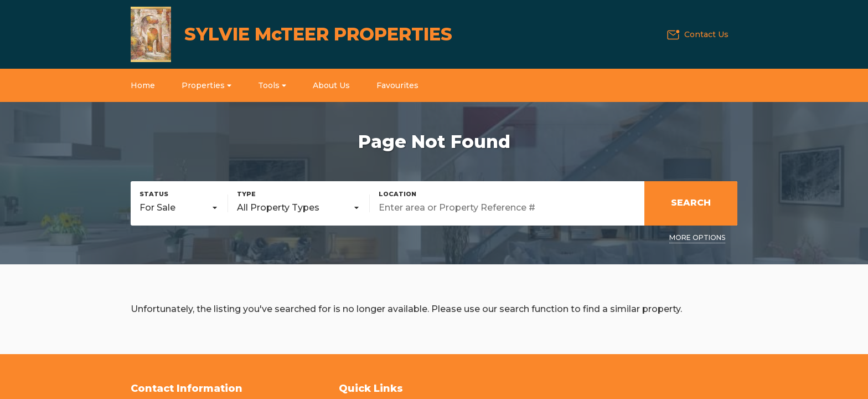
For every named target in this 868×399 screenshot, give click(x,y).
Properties (206, 85)
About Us (331, 85)
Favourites (397, 85)
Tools (272, 85)
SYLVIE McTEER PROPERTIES (318, 34)
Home (143, 85)
